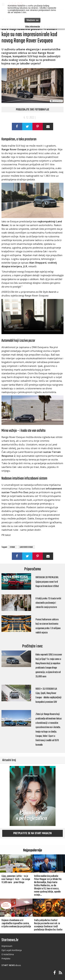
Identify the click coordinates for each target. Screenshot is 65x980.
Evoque (12, 547)
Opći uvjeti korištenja (12, 950)
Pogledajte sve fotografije (33, 110)
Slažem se (32, 20)
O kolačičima (8, 954)
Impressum (7, 946)
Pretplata (6, 958)
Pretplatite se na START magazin (32, 833)
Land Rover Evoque (26, 547)
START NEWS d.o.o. (11, 965)
